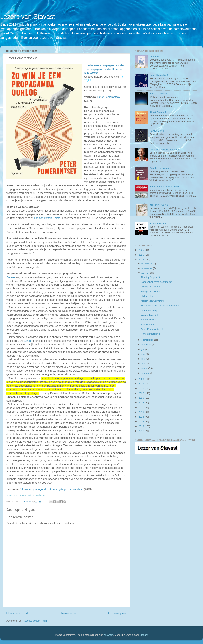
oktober (146, 273)
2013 (142, 426)
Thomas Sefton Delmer (48, 218)
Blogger (144, 635)
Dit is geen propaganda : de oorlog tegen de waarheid (51, 489)
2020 (142, 393)
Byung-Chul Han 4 (151, 291)
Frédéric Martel (158, 224)
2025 (142, 255)
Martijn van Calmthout (153, 301)
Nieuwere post (17, 613)
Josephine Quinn (159, 205)
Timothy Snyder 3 (150, 277)
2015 (142, 417)
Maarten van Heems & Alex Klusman (161, 305)
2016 (142, 412)
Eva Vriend (155, 56)
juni (144, 354)
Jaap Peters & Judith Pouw (164, 187)
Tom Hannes (148, 325)
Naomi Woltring (149, 320)
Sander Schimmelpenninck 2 (156, 282)
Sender (29, 341)
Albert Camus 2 (158, 112)
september (147, 340)
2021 (142, 388)
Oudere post (117, 613)
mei (144, 359)
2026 (142, 250)
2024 (142, 259)
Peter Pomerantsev (109, 97)
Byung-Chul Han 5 (151, 287)
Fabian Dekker (157, 131)
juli (143, 349)
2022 (142, 384)
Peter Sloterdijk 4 (159, 75)
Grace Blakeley (149, 310)
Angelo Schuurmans (160, 168)
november (147, 268)
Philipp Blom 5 (149, 296)
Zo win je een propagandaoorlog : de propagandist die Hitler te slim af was (105, 69)
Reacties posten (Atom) (35, 621)
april (144, 364)
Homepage (68, 613)
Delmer (11, 277)
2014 (142, 421)
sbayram (109, 635)
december (147, 264)
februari (146, 373)
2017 (142, 407)
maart (145, 368)
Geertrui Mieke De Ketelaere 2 (166, 149)
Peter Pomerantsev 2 (152, 329)
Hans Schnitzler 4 (150, 334)
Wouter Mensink (150, 315)
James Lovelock (158, 94)
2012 (142, 431)
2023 (142, 379)
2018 (142, 403)
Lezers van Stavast (27, 17)
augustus (147, 345)
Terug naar (26, 495)
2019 (142, 398)
